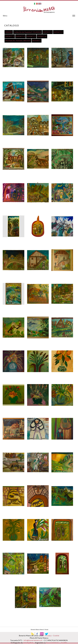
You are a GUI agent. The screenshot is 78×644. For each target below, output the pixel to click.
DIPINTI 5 (31, 36)
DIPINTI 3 (10, 36)
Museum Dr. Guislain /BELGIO (18, 41)
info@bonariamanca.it (33, 640)
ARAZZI (9, 32)
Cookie (56, 635)
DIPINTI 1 (48, 32)
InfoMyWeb (28, 643)
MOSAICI (37, 41)
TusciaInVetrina (53, 643)
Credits (64, 643)
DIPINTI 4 (20, 36)
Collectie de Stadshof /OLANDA (28, 32)
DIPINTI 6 (42, 36)
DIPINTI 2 (58, 32)
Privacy (48, 635)
